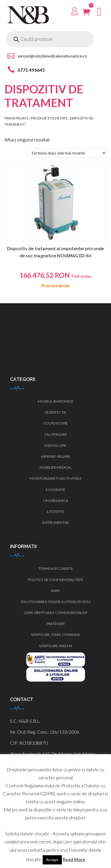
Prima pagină (17, 118)
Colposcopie (56, 423)
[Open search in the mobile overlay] (50, 39)
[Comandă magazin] (67, 153)
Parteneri (55, 624)
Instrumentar (55, 522)
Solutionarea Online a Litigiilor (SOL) (55, 602)
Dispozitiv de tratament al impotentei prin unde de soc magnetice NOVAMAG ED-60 (55, 252)
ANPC (56, 591)
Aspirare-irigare (55, 456)
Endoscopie (55, 445)
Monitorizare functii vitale (56, 478)
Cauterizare (56, 434)
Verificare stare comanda (55, 635)
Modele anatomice (56, 401)
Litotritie (56, 512)
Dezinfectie (55, 412)
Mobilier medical (56, 467)
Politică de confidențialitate (55, 580)
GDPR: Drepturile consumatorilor (55, 613)
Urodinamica (56, 501)
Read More (74, 859)
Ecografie (56, 490)
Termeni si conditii (55, 568)
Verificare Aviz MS (55, 646)
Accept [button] (52, 860)
